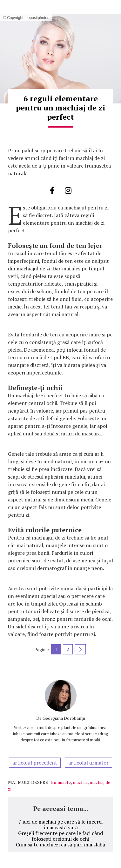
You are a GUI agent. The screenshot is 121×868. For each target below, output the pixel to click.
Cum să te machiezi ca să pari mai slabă (60, 845)
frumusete (61, 782)
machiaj (80, 782)
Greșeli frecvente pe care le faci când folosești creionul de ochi (60, 836)
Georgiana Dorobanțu (64, 718)
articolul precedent (35, 763)
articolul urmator (88, 763)
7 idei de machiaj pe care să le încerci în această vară (60, 825)
